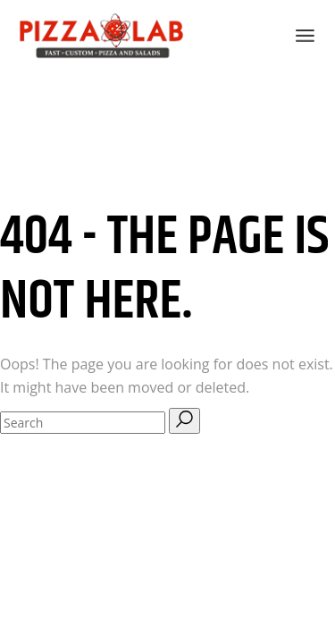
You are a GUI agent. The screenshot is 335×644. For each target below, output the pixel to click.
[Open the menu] (305, 36)
